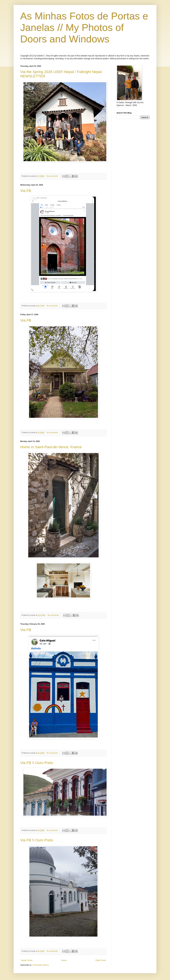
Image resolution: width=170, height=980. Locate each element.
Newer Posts (27, 960)
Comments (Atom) (40, 965)
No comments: (53, 176)
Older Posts (101, 960)
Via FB (26, 191)
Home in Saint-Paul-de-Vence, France (51, 447)
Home (64, 960)
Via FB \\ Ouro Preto (37, 763)
